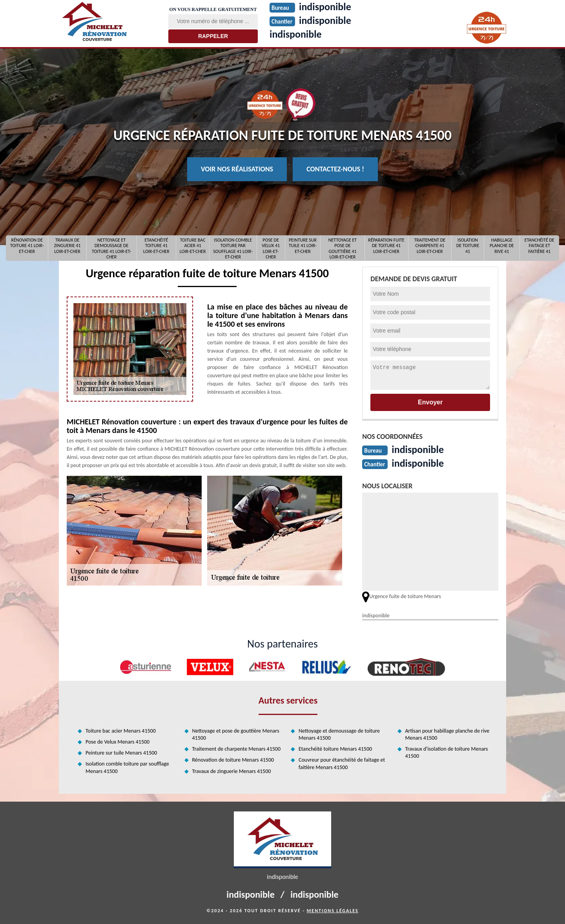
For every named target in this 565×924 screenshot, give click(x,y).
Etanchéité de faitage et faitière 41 (539, 246)
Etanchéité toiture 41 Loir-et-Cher (156, 246)
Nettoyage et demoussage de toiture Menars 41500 (339, 734)
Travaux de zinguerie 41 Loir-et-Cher (67, 246)
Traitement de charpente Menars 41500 (237, 749)
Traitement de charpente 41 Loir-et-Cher (430, 246)
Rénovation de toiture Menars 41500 (233, 760)
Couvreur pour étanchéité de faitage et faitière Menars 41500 (342, 763)
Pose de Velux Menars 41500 (118, 742)
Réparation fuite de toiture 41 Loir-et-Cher (386, 246)
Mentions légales (333, 911)
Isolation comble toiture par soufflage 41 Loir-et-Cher (233, 248)
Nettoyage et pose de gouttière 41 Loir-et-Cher (343, 248)
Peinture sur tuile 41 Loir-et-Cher (303, 246)
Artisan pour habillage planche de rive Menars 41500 (447, 734)
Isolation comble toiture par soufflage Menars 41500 (127, 767)
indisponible (296, 34)
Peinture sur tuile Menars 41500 (121, 753)
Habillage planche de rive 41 (502, 246)
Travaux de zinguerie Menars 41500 (232, 771)
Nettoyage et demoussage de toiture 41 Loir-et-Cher (111, 248)
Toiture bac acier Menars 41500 (121, 731)
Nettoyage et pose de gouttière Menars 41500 (236, 734)
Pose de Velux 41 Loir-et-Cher (271, 248)
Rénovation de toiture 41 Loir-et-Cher (27, 246)
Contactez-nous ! (335, 169)
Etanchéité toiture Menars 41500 (335, 749)
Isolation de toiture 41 (468, 246)
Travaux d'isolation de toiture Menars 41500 (447, 752)
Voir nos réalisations (237, 169)
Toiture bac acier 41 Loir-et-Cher (193, 246)
